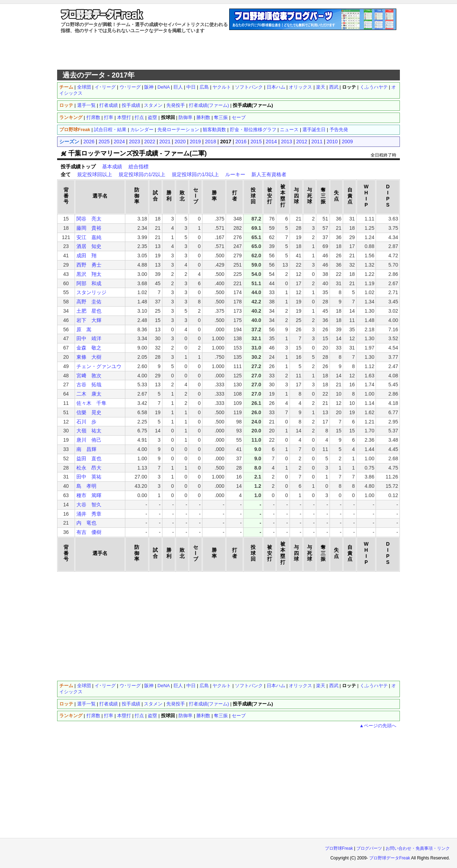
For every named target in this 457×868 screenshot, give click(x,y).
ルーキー (235, 174)
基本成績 (112, 167)
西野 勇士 (89, 265)
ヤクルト (222, 87)
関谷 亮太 (89, 219)
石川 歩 (86, 422)
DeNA (164, 87)
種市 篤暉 (89, 495)
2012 (302, 142)
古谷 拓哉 (89, 385)
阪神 (149, 87)
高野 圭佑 (89, 302)
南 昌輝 (86, 449)
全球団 (84, 87)
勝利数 (203, 117)
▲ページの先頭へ (378, 726)
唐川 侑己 (89, 440)
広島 (204, 87)
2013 (287, 142)
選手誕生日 (314, 130)
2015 (256, 142)
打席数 (93, 117)
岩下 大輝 (89, 320)
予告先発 (339, 130)
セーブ (239, 117)
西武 (334, 87)
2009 (347, 142)
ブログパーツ (369, 848)
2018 (210, 142)
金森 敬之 (89, 348)
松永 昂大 (89, 468)
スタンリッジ (91, 292)
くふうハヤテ (374, 87)
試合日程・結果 (110, 130)
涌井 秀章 (89, 514)
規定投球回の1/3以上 (195, 174)
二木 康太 (89, 394)
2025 (104, 142)
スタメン (153, 105)
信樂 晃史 (89, 412)
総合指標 (139, 167)
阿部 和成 (89, 283)
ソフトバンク (249, 87)
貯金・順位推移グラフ (253, 130)
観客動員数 (214, 130)
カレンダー (142, 130)
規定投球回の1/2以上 (142, 174)
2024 (119, 142)
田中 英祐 (89, 477)
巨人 (178, 87)
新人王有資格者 (269, 174)
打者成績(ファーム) (209, 105)
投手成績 (131, 105)
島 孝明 (86, 486)
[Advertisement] (228, 52)
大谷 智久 (89, 505)
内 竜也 (86, 523)
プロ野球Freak (339, 848)
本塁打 (124, 117)
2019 (195, 142)
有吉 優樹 (89, 532)
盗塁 (152, 117)
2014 (271, 142)
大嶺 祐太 (89, 431)
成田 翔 (86, 256)
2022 (150, 142)
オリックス (300, 87)
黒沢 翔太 (89, 274)
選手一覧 (86, 105)
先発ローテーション (178, 130)
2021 (165, 142)
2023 (134, 142)
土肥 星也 (89, 311)
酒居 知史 (89, 246)
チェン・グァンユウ (99, 366)
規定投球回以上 (95, 174)
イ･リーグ (105, 87)
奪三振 (221, 117)
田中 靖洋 (89, 338)
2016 (241, 142)
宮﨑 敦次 (89, 376)
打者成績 (109, 105)
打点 (139, 117)
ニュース (289, 130)
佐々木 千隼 (91, 403)
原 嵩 (84, 329)
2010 (332, 142)
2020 (180, 142)
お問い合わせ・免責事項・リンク (418, 848)
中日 (191, 87)
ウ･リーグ (130, 87)
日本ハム (276, 87)
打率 (109, 117)
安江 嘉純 (89, 237)
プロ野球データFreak (390, 858)
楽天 (321, 87)
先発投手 (176, 105)
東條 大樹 (89, 357)
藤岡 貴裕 (89, 228)
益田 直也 (89, 458)
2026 (89, 142)
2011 (317, 142)
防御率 (185, 117)
